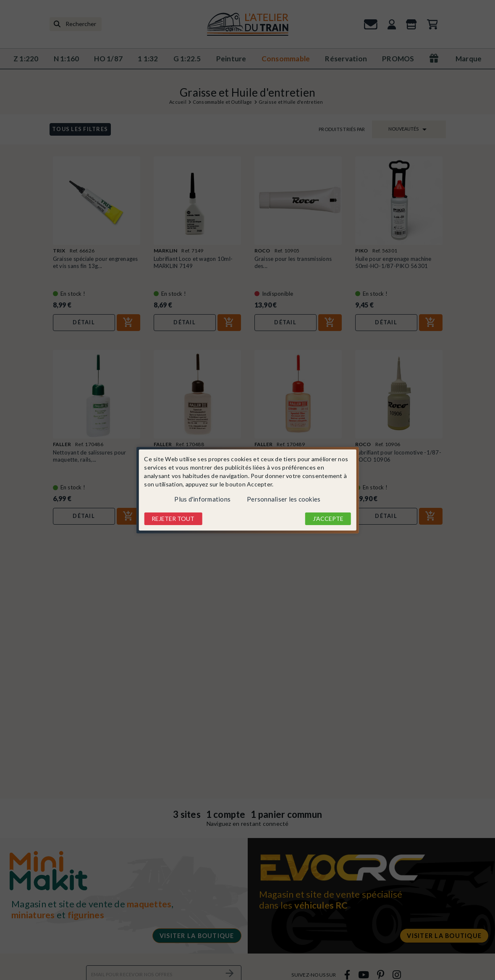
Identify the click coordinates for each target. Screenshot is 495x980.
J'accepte (328, 519)
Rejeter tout (173, 519)
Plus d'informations (202, 499)
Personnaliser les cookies (284, 499)
